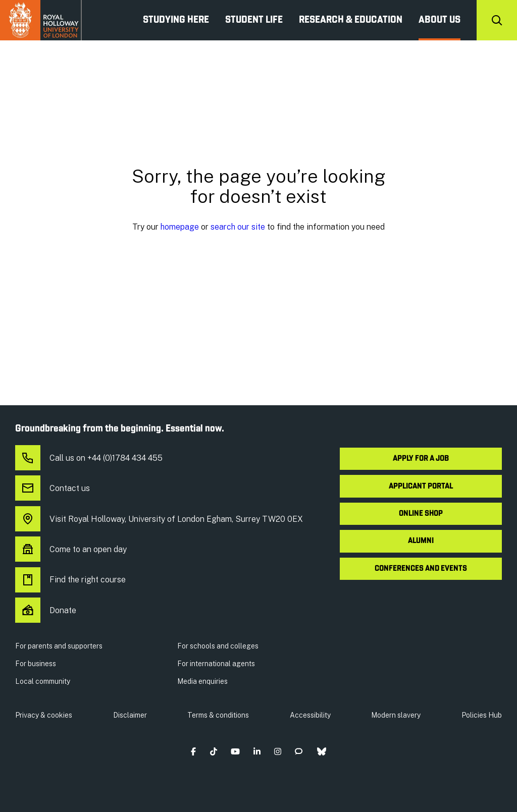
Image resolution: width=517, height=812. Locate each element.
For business (36, 664)
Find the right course (70, 580)
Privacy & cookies (44, 715)
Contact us (53, 489)
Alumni (421, 541)
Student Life (254, 20)
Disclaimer (130, 715)
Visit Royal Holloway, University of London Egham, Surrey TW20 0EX (159, 519)
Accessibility (310, 715)
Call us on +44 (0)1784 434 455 (89, 458)
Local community (43, 681)
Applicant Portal (421, 486)
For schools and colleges (218, 646)
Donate (46, 611)
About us (440, 20)
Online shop (421, 514)
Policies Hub (482, 715)
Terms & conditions (218, 715)
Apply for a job (421, 459)
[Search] (497, 20)
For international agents (216, 664)
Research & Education (351, 20)
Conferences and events (421, 569)
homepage (180, 227)
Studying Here (176, 20)
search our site (238, 227)
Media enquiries (202, 681)
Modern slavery (396, 715)
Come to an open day (71, 550)
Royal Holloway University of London (41, 20)
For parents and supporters (59, 646)
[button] (194, 751)
